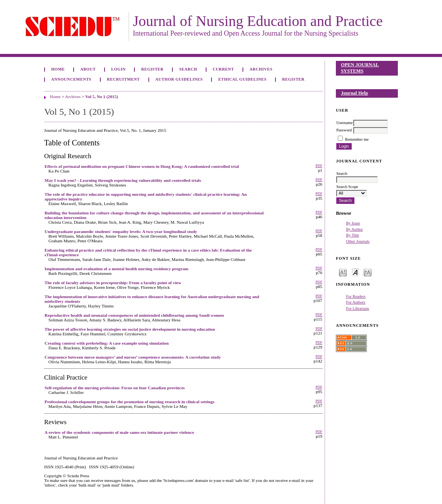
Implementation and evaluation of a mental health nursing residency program (116, 269)
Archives (261, 69)
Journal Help (354, 93)
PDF (319, 166)
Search (188, 69)
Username (344, 123)
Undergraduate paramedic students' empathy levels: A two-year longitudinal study (121, 231)
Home (58, 69)
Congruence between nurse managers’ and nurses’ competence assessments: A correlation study (133, 357)
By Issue (353, 223)
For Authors (356, 302)
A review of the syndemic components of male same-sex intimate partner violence (119, 432)
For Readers (356, 296)
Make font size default (355, 272)
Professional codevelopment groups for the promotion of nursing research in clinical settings (130, 402)
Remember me (357, 139)
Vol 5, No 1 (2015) (101, 97)
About (88, 69)
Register (152, 69)
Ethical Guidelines (243, 79)
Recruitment (123, 79)
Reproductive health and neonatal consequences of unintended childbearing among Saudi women (134, 315)
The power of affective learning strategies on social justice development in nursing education (130, 329)
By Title (353, 235)
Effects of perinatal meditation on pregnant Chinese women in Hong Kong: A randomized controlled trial (142, 166)
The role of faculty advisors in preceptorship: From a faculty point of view (113, 283)
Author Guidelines (179, 79)
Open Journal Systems (360, 68)
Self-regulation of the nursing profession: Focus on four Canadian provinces (115, 388)
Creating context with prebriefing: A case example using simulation (107, 343)
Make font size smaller (343, 272)
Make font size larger (368, 272)
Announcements (71, 79)
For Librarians (358, 308)
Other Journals (358, 241)
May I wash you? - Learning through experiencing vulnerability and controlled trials (123, 180)
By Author (354, 229)
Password (344, 130)
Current (223, 69)
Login (118, 69)
